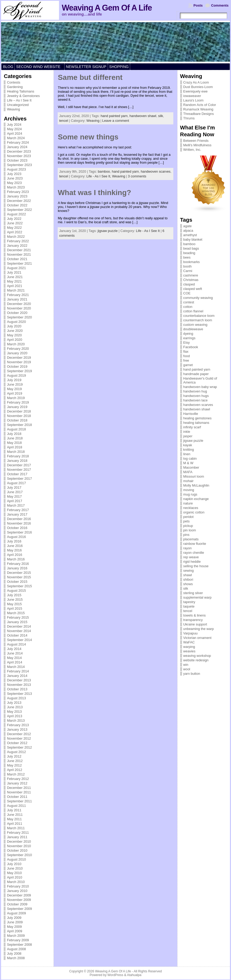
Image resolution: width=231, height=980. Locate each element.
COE (187, 293)
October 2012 (17, 743)
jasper (188, 436)
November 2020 (19, 308)
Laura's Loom (193, 100)
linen (187, 454)
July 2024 (14, 125)
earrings (189, 338)
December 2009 (19, 895)
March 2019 (16, 398)
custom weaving (195, 325)
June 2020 (15, 331)
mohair (188, 481)
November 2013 (19, 685)
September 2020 (19, 317)
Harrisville (191, 414)
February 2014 (18, 671)
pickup (188, 526)
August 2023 (16, 169)
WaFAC (189, 642)
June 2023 (15, 178)
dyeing (188, 334)
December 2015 (19, 573)
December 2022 (19, 201)
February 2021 (18, 295)
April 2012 (14, 770)
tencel (63, 121)
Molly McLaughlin (196, 485)
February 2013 (18, 725)
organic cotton (194, 512)
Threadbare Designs (199, 114)
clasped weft (193, 289)
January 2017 (17, 514)
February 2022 (18, 241)
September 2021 (19, 263)
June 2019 (15, 384)
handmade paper (196, 374)
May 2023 (14, 183)
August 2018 (16, 429)
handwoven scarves (156, 171)
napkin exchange (196, 499)
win (186, 665)
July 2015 (14, 595)
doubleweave (193, 329)
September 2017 (19, 479)
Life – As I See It (19, 100)
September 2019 (19, 371)
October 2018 (17, 420)
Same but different (90, 77)
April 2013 (14, 716)
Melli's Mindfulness (197, 145)
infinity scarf (192, 427)
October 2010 (17, 850)
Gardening (15, 87)
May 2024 (14, 129)
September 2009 (19, 909)
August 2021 (16, 268)
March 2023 (16, 187)
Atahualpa (134, 975)
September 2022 (19, 210)
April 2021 (14, 286)
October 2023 (17, 160)
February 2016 (18, 564)
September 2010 (19, 855)
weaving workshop (197, 656)
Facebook (191, 347)
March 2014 (16, 667)
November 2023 (19, 156)
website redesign (196, 660)
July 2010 (14, 864)
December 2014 (19, 626)
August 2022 (16, 214)
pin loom (190, 530)
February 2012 (18, 779)
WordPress (115, 975)
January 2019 (17, 407)
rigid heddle (192, 562)
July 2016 (14, 541)
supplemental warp (197, 597)
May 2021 (14, 281)
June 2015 (15, 600)
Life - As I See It (148, 231)
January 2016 (17, 568)
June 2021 (15, 277)
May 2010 (14, 873)
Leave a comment (116, 121)
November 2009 (19, 900)
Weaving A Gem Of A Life (107, 8)
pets (186, 521)
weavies (189, 651)
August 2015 (16, 591)
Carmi (188, 271)
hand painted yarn (114, 116)
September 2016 (19, 532)
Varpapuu (191, 633)
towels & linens (195, 615)
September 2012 (19, 747)
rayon (188, 548)
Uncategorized (18, 105)
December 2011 (19, 788)
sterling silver (193, 593)
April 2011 (14, 824)
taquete (189, 606)
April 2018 (14, 447)
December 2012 (19, 734)
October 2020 (17, 313)
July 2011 (14, 810)
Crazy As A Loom (196, 82)
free (186, 360)
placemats (191, 539)
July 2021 (14, 272)
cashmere (191, 275)
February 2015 (18, 617)
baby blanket (193, 239)
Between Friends (196, 141)
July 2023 (14, 174)
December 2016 (19, 519)
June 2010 (15, 868)
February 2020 (18, 349)
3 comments (137, 176)
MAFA (188, 472)
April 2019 (14, 393)
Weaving (13, 109)
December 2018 (19, 411)
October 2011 (17, 797)
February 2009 (18, 940)
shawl (188, 575)
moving (189, 490)
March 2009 (16, 936)
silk (160, 116)
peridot (188, 517)
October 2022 (17, 205)
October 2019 (17, 367)
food (187, 356)
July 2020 (14, 326)
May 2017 (14, 496)
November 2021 (19, 254)
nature (188, 503)
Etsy (187, 343)
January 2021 (17, 299)
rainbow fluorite (195, 544)
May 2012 (14, 765)
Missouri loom (194, 476)
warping (189, 647)
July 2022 (14, 219)
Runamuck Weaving (198, 109)
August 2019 (16, 375)
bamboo (104, 171)
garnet (188, 365)
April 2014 (14, 662)
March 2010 (16, 882)
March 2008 (16, 958)
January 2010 (17, 891)
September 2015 (19, 586)
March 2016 (16, 559)
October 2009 (17, 904)
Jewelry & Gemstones (23, 96)
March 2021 (16, 290)
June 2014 (15, 653)
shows (188, 584)
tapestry (189, 602)
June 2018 (15, 438)
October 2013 (17, 689)
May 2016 (14, 550)
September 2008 (19, 945)
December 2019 (19, 358)
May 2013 (14, 712)
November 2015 (19, 577)
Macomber (191, 467)
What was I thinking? (94, 193)
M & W (188, 463)
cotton (188, 307)
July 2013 (14, 703)
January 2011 (17, 837)
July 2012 (14, 756)
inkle (187, 432)
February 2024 (18, 142)
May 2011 (14, 819)
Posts (198, 5)
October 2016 (17, 528)
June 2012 (15, 761)
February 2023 (18, 192)
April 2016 (14, 555)
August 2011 (16, 806)
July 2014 (14, 649)
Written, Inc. (192, 150)
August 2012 (16, 752)
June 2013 (15, 707)
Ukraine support (195, 624)
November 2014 (19, 631)
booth (188, 266)
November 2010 (19, 846)
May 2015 (14, 604)
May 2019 (14, 389)
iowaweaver (192, 96)
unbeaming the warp (199, 629)
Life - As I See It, (99, 176)
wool (187, 669)
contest (189, 302)
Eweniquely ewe (195, 91)
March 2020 (16, 344)
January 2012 (17, 783)
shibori (188, 579)
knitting (189, 450)
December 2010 (19, 841)
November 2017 (19, 470)
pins (186, 535)
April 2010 (14, 877)
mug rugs (190, 494)
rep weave (191, 557)
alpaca (188, 231)
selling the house (196, 566)
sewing (189, 571)
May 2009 (14, 927)
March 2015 (16, 613)
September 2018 (19, 425)
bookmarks (192, 262)
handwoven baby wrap (200, 387)
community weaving (198, 298)
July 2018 (14, 434)
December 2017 (19, 465)
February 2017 (18, 510)
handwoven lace (196, 400)
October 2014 (17, 635)
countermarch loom (198, 320)
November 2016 (19, 523)
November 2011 (19, 792)
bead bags (191, 248)
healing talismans (196, 423)
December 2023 (19, 151)
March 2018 (16, 452)
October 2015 (17, 582)
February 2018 (18, 456)
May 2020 (14, 335)
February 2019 (18, 402)
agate (188, 226)
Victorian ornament (197, 638)
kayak (188, 445)
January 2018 (17, 461)
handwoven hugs (196, 396)
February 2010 (18, 886)
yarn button (192, 674)
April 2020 (14, 340)
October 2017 (17, 474)
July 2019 (14, 380)
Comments (220, 5)
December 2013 (19, 680)
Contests (14, 82)
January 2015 (17, 622)
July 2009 (14, 918)
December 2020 (19, 304)
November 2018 (19, 416)
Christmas (191, 280)
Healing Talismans (21, 91)
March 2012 (16, 774)
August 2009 (16, 913)
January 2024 (17, 147)
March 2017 (16, 505)
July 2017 (14, 487)
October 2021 (17, 259)
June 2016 (15, 546)
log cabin (190, 459)
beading (189, 253)
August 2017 (16, 483)
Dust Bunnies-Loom (198, 87)
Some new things (88, 137)
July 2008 (14, 954)
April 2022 (14, 232)
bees (187, 257)
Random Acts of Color (200, 105)
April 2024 (14, 134)
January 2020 (17, 353)
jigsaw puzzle (107, 231)
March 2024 (16, 138)
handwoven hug (195, 391)
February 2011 (18, 833)
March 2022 (16, 237)
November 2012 (19, 738)
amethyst (190, 235)
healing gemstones (197, 418)
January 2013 (17, 729)
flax (186, 351)
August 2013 (16, 698)
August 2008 (16, 949)
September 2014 (19, 640)
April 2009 (14, 931)
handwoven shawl (143, 116)
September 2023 (19, 165)
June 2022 (15, 223)
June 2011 (15, 815)
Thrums (189, 118)
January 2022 (17, 246)
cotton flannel (193, 311)
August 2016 (16, 537)
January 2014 (17, 676)
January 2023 (17, 196)
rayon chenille (194, 553)
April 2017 (14, 501)
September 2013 (19, 694)
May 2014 (14, 658)
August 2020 (16, 322)
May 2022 (14, 228)
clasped (189, 284)
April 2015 (14, 608)
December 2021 (19, 250)
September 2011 (19, 801)
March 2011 (16, 828)
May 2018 (14, 443)
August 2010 (16, 859)
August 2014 (16, 644)
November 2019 (19, 362)
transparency (193, 620)
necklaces (191, 508)
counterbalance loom (199, 316)
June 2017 (15, 492)
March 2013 (16, 721)
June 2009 (15, 922)
